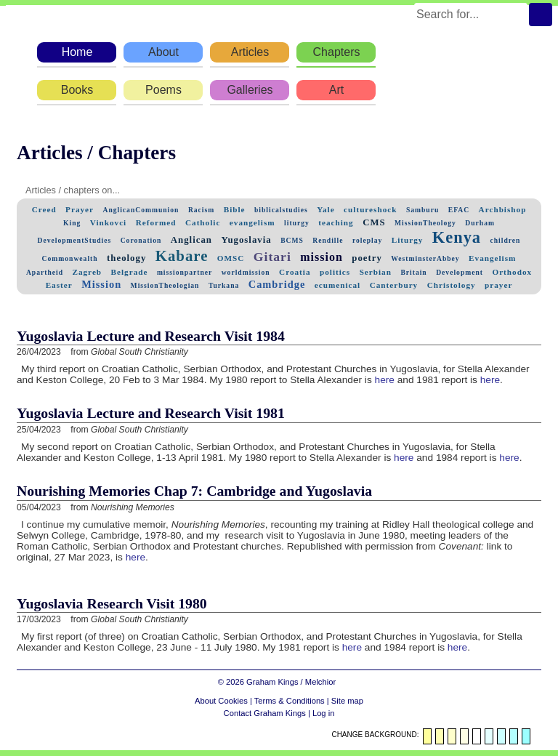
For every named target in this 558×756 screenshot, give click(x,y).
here (385, 380)
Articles (250, 52)
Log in (323, 713)
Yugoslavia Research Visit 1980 (112, 603)
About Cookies (221, 701)
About (163, 52)
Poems (163, 90)
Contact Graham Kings (265, 713)
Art (336, 90)
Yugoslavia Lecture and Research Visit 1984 (151, 336)
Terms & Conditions (290, 701)
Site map (347, 701)
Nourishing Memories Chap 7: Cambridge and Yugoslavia (194, 491)
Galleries (250, 90)
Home (77, 52)
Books (77, 90)
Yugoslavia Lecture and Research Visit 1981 (151, 413)
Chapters (337, 52)
